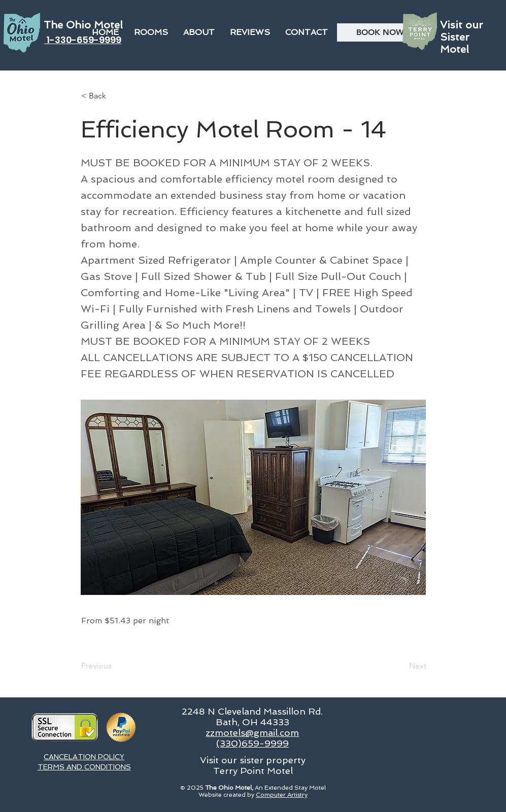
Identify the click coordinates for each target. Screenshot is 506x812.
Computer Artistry (282, 795)
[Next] (401, 666)
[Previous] (115, 666)
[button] (199, 32)
